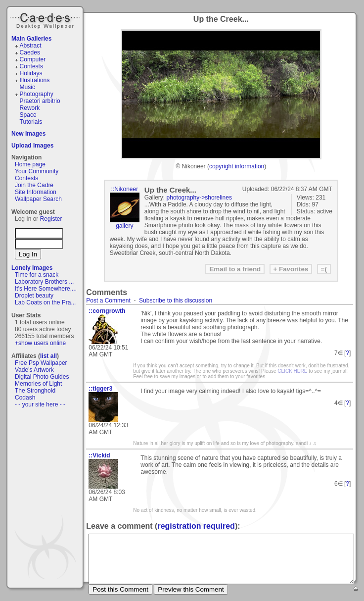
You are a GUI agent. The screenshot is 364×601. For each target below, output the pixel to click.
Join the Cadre (34, 185)
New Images (28, 134)
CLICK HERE (292, 371)
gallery (124, 226)
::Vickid (99, 455)
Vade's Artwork (34, 370)
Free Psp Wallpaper (41, 363)
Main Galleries (31, 39)
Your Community (37, 171)
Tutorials (31, 122)
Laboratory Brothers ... (44, 282)
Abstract (31, 46)
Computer (33, 59)
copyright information (237, 166)
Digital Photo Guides (42, 377)
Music (27, 87)
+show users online (40, 343)
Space (28, 115)
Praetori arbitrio (40, 101)
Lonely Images (32, 268)
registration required (196, 526)
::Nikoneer (124, 189)
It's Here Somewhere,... (46, 289)
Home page (30, 164)
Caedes (46, 19)
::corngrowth (107, 311)
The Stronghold (35, 391)
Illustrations (35, 80)
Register (51, 219)
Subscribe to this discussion (176, 300)
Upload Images (32, 146)
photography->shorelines (199, 198)
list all (48, 356)
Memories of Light (38, 384)
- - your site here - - (40, 404)
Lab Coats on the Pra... (45, 302)
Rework (30, 108)
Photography (37, 94)
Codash (25, 398)
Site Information (36, 192)
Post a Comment (108, 300)
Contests (31, 66)
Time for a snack (37, 275)
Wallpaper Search (38, 199)
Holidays (31, 73)
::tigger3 (100, 389)
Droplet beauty (34, 296)
